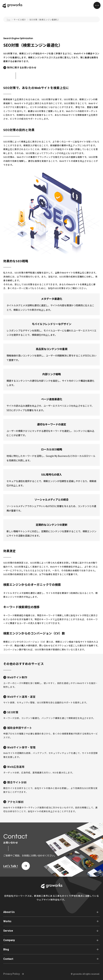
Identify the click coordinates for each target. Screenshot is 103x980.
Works (7, 921)
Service (8, 931)
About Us (9, 912)
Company (9, 940)
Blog (6, 949)
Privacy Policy (11, 974)
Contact (8, 959)
